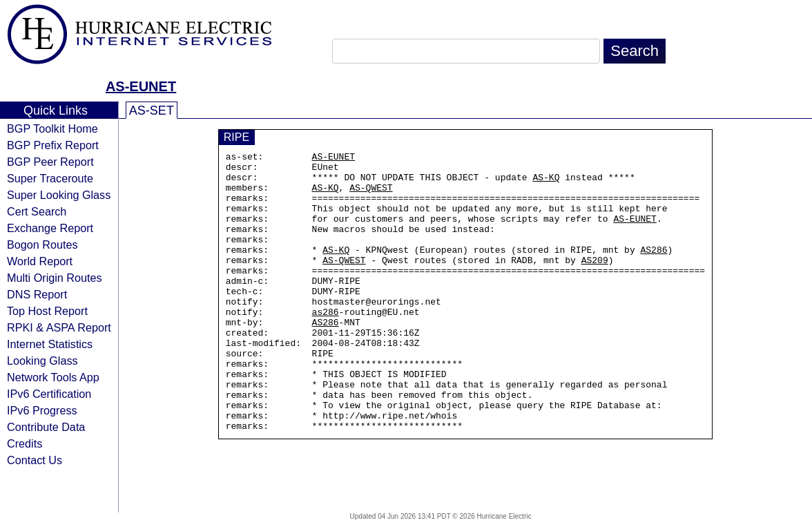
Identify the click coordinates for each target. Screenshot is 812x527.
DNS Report (37, 294)
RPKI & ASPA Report (59, 327)
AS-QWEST (371, 195)
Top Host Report (47, 311)
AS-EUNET (141, 86)
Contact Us (35, 460)
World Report (40, 261)
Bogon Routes (42, 245)
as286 (326, 345)
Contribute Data (46, 427)
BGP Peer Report (50, 162)
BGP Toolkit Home (52, 128)
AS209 (595, 282)
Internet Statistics (50, 344)
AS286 (654, 270)
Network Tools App (53, 377)
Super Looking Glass (59, 195)
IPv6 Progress (42, 410)
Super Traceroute (50, 178)
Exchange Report (50, 228)
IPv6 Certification (49, 394)
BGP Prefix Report (53, 145)
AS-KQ (546, 183)
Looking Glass (42, 361)
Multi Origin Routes (55, 278)
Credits (25, 443)
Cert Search (37, 211)
